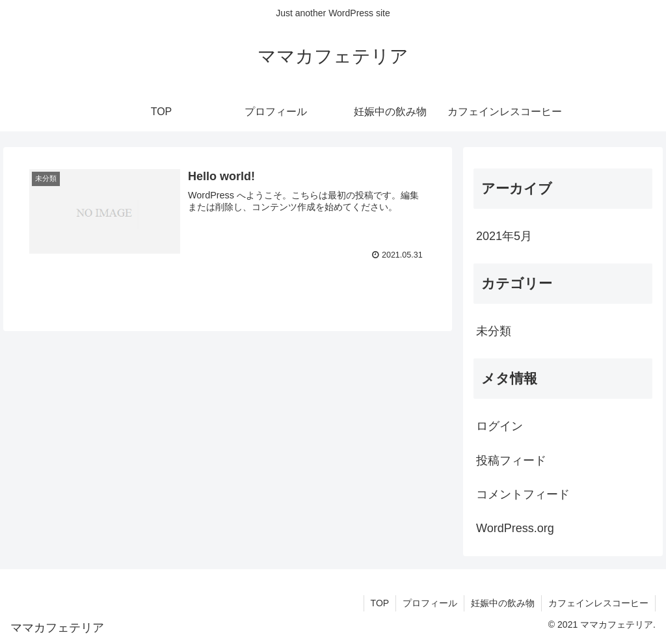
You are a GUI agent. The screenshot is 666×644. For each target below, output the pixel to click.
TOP (380, 603)
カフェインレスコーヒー (598, 603)
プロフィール (430, 603)
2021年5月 (504, 236)
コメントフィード (523, 494)
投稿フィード (511, 461)
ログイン (499, 426)
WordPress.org (515, 528)
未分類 (494, 331)
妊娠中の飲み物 (503, 603)
